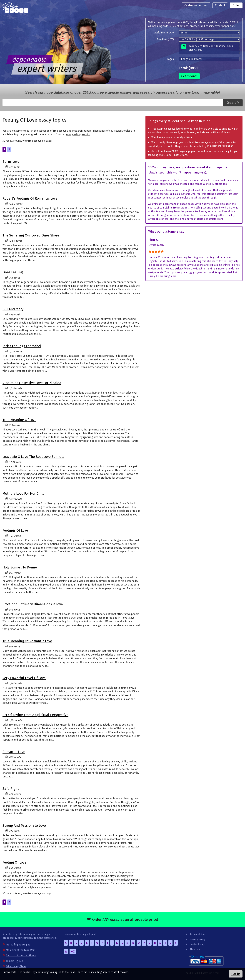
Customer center (195, 5)
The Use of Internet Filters (21, 956)
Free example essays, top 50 (80, 934)
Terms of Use (197, 934)
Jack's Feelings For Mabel (22, 346)
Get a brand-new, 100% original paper (173, 151)
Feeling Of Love (14, 862)
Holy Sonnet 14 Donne (20, 567)
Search (233, 102)
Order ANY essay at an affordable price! (125, 920)
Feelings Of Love (15, 530)
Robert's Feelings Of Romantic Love (30, 198)
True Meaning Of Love (19, 420)
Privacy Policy (198, 939)
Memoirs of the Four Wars (21, 950)
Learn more (83, 972)
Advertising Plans (16, 966)
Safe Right (11, 789)
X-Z (73, 952)
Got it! (236, 974)
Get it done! (189, 76)
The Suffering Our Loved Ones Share (31, 235)
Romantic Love (14, 752)
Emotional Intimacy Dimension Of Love (33, 604)
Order (236, 5)
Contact (220, 5)
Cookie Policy (197, 944)
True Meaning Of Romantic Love (27, 641)
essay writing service (78, 134)
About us (195, 949)
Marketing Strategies (18, 945)
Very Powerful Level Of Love (24, 678)
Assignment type (164, 33)
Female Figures (14, 961)
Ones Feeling (13, 272)
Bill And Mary (13, 309)
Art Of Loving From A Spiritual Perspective (35, 715)
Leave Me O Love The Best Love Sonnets (33, 457)
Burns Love (11, 162)
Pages (170, 59)
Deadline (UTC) (165, 39)
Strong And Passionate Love (24, 825)
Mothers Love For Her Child (24, 494)
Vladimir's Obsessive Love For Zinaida (32, 383)
